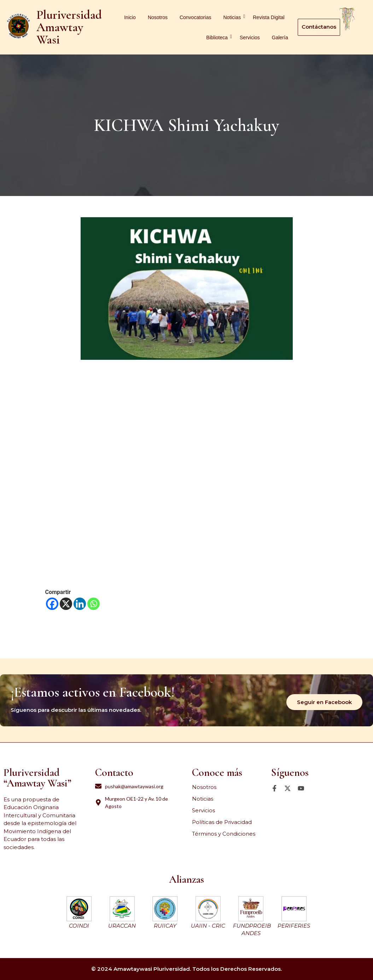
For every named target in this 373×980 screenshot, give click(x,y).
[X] (66, 604)
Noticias (233, 17)
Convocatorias (196, 17)
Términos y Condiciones (224, 834)
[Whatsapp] (94, 604)
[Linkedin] (80, 604)
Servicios (250, 38)
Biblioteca (218, 37)
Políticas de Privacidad (222, 822)
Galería (280, 38)
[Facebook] (52, 604)
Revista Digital (269, 17)
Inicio (130, 17)
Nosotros (158, 17)
